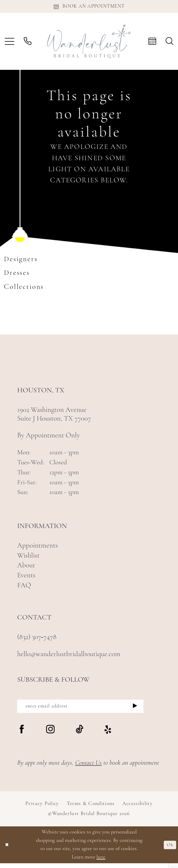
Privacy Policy (42, 808)
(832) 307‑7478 (37, 640)
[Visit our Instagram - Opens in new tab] (50, 735)
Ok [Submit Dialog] (169, 849)
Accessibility (138, 808)
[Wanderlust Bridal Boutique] (89, 43)
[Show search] (169, 44)
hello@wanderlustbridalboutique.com (69, 657)
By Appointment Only (49, 438)
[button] (9, 43)
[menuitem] (9, 43)
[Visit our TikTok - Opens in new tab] (79, 735)
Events (26, 578)
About (26, 568)
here (101, 862)
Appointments (37, 548)
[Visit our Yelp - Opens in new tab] (108, 735)
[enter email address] (80, 710)
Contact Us (88, 768)
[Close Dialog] (8, 850)
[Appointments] (89, 8)
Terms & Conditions (91, 808)
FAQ (24, 588)
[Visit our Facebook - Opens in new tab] (22, 735)
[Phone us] (28, 44)
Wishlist (28, 558)
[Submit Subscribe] (135, 710)
